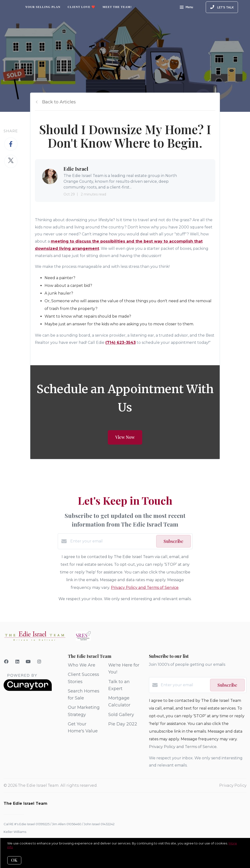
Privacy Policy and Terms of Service (145, 588)
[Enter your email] (112, 541)
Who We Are (82, 665)
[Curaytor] (28, 690)
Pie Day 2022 (123, 724)
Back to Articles (59, 102)
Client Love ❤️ (81, 7)
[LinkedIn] (17, 662)
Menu (186, 8)
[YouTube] (28, 662)
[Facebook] (6, 662)
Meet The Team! (117, 7)
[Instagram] (39, 662)
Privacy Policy (233, 785)
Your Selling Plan (43, 7)
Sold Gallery (121, 715)
